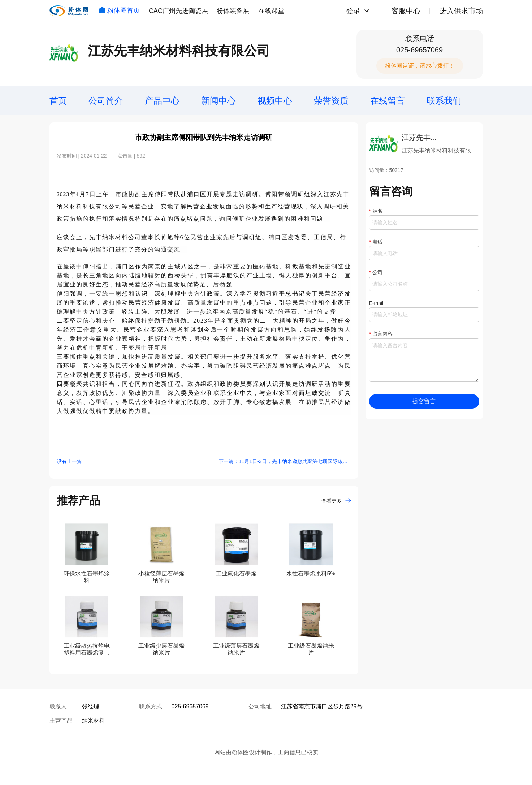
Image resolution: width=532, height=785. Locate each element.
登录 (353, 11)
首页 (58, 101)
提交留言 (424, 401)
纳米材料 (94, 721)
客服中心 (406, 11)
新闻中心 (219, 101)
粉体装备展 (233, 11)
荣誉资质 (331, 101)
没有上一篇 (69, 461)
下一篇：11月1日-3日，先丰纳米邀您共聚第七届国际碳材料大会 (285, 461)
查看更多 (336, 501)
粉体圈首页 (119, 10)
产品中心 (162, 101)
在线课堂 (271, 11)
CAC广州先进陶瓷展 (178, 11)
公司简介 (106, 101)
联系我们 (444, 101)
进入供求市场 (461, 11)
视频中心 (275, 101)
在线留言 (388, 101)
